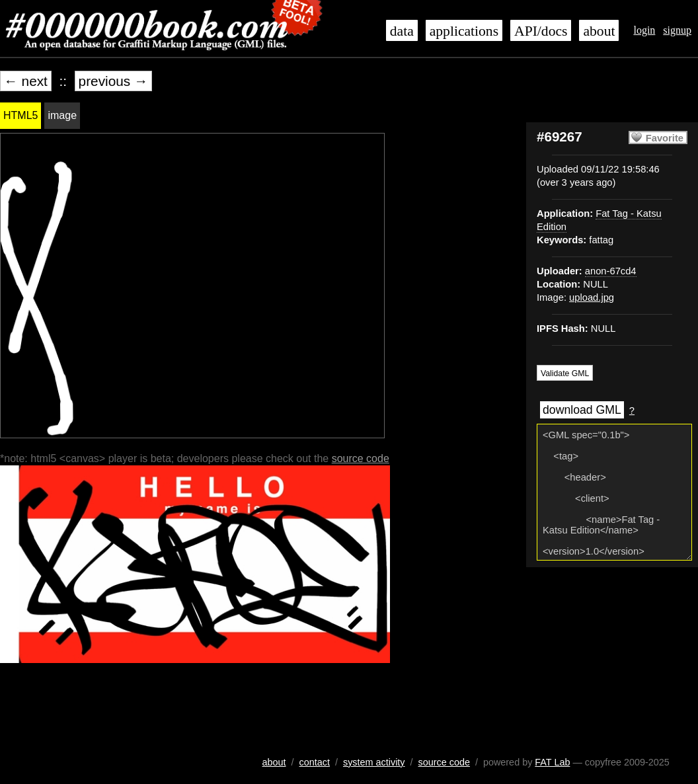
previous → (113, 81)
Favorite (665, 138)
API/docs (541, 31)
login (644, 30)
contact (315, 762)
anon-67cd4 (611, 271)
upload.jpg (592, 297)
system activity (374, 762)
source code (361, 458)
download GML (582, 410)
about (599, 31)
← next (26, 81)
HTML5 (20, 115)
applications (464, 31)
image (62, 115)
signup (677, 30)
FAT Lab (552, 762)
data (402, 31)
